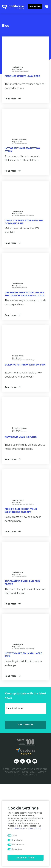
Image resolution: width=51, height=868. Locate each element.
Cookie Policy (28, 772)
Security (42, 772)
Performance (18, 845)
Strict (15, 835)
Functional (17, 840)
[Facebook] (29, 761)
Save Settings (26, 858)
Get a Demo (35, 6)
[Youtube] (35, 761)
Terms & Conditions (37, 769)
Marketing (17, 849)
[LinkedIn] (16, 761)
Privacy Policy (12, 772)
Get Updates (26, 725)
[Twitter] (23, 761)
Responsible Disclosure (26, 775)
